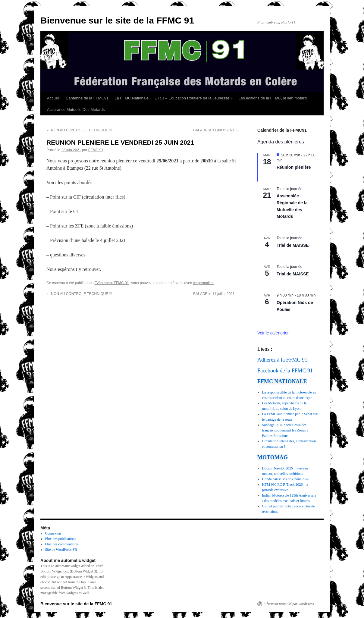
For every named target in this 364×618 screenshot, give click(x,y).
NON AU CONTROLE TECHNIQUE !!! (79, 130)
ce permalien (203, 283)
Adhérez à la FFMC (279, 360)
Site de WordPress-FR (61, 550)
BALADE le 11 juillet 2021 (216, 130)
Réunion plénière (294, 167)
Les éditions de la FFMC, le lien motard (273, 98)
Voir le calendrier (273, 333)
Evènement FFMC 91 (111, 283)
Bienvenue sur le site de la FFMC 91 (117, 20)
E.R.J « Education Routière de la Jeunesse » (194, 98)
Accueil (53, 98)
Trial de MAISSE (293, 245)
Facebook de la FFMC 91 (285, 371)
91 (305, 360)
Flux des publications (61, 539)
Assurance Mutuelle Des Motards (76, 110)
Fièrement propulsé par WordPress (289, 604)
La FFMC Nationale (132, 98)
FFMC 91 (96, 150)
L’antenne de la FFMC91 (87, 98)
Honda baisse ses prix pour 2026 (286, 479)
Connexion (53, 533)
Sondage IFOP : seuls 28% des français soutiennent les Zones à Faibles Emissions (285, 430)
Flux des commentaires (62, 544)
